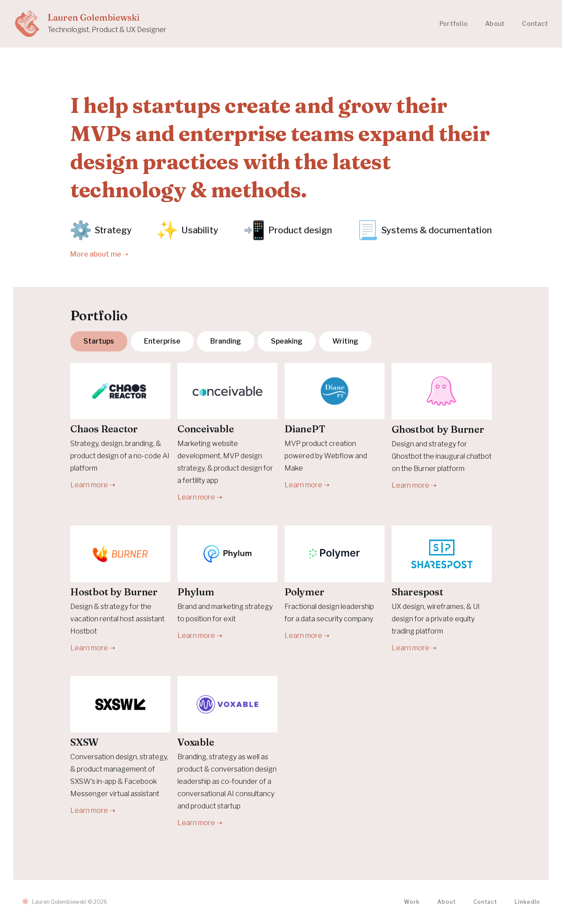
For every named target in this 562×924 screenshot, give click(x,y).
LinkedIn (527, 902)
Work (412, 902)
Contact (535, 24)
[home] (90, 24)
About (495, 24)
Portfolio (454, 24)
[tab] (99, 341)
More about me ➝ (99, 254)
